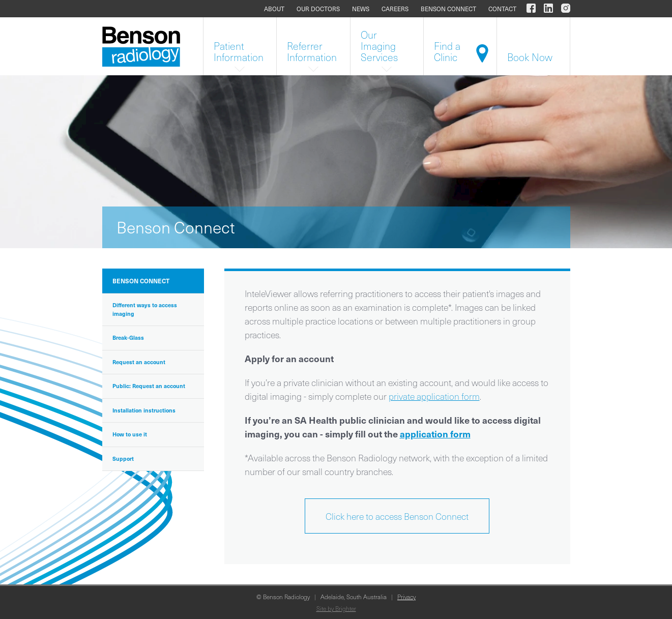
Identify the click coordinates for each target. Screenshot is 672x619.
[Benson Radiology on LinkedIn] (548, 9)
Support (123, 459)
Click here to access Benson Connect (397, 516)
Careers (395, 9)
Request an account (139, 362)
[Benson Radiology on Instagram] (564, 9)
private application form (434, 396)
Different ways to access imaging (145, 309)
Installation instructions (144, 410)
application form (435, 434)
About (274, 9)
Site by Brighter (336, 608)
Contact (502, 9)
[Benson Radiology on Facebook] (531, 9)
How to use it (130, 434)
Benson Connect (448, 9)
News (361, 9)
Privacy (406, 597)
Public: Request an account (149, 386)
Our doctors (318, 9)
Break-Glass (128, 337)
